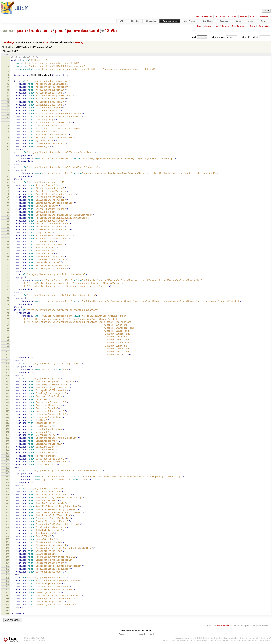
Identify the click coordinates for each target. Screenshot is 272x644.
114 (8, 393)
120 (8, 411)
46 (8, 191)
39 (8, 170)
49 (8, 200)
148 (8, 495)
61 (8, 236)
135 (8, 456)
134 (8, 453)
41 (8, 176)
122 (8, 417)
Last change (8, 42)
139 (8, 468)
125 (8, 426)
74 (8, 274)
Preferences (207, 16)
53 (8, 212)
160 (8, 530)
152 (8, 506)
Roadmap (224, 21)
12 (8, 90)
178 (8, 584)
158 (8, 524)
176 (8, 578)
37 (8, 164)
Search (264, 21)
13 (8, 93)
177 (8, 581)
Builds (238, 21)
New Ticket (208, 21)
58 (8, 227)
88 (8, 316)
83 (8, 301)
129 (8, 438)
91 (8, 325)
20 (8, 114)
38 (8, 167)
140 (8, 471)
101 (8, 355)
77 (8, 283)
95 (8, 337)
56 (8, 221)
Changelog (151, 21)
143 (8, 480)
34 (8, 155)
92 (8, 328)
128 (8, 435)
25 (8, 129)
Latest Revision (222, 26)
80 (8, 292)
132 (8, 447)
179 (8, 587)
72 (8, 268)
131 (8, 444)
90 (8, 322)
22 (8, 120)
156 (8, 518)
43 (8, 182)
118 (8, 405)
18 (8, 108)
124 (8, 423)
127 (8, 432)
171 (8, 563)
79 (8, 289)
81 (8, 295)
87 (8, 313)
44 (8, 185)
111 (8, 384)
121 (8, 414)
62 (8, 239)
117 (8, 402)
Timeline (135, 21)
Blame (252, 26)
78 (8, 286)
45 (8, 188)
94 (8, 334)
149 (8, 498)
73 (8, 271)
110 (8, 381)
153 (8, 509)
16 (8, 102)
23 (8, 123)
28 (8, 138)
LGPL (260, 641)
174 (8, 572)
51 (8, 206)
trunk (34, 31)
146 (8, 489)
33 (8, 152)
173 (8, 569)
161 (8, 533)
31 (8, 147)
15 (8, 99)
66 (8, 251)
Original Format (145, 634)
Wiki (122, 21)
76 (8, 280)
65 (8, 248)
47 (8, 194)
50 (8, 203)
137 (8, 462)
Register (243, 16)
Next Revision (238, 26)
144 (8, 483)
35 (8, 158)
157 (8, 521)
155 (8, 515)
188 (8, 614)
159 (8, 527)
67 (8, 254)
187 (8, 611)
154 (8, 512)
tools (47, 31)
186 (8, 608)
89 (8, 319)
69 (8, 260)
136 (8, 459)
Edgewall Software (36, 641)
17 (8, 105)
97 (8, 343)
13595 (111, 31)
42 (8, 179)
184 (8, 602)
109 (8, 379)
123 (8, 420)
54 (8, 215)
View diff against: (256, 37)
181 (8, 593)
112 (8, 388)
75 (8, 277)
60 (8, 233)
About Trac (232, 16)
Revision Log (264, 26)
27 (8, 135)
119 (8, 408)
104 (8, 364)
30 (8, 144)
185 (8, 605)
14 (8, 96)
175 (8, 575)
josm (21, 31)
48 (8, 197)
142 (8, 477)
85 (8, 307)
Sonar (251, 21)
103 (8, 361)
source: (9, 31)
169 (8, 557)
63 (8, 242)
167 (8, 551)
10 (8, 84)
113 (8, 391)
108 (8, 376)
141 (8, 474)
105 (8, 367)
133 (8, 450)
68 (8, 257)
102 (8, 358)
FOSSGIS (199, 638)
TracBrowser (223, 626)
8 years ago (78, 42)
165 (8, 545)
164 (8, 542)
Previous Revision (205, 26)
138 (8, 465)
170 (8, 560)
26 (8, 132)
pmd (59, 31)
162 (8, 536)
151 (8, 504)
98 (8, 346)
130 (8, 441)
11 (8, 87)
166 (8, 548)
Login (196, 16)
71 (8, 265)
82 (8, 298)
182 (8, 596)
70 (8, 263)
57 (8, 224)
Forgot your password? (260, 16)
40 (8, 173)
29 (8, 141)
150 (8, 501)
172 (8, 566)
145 (8, 486)
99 (8, 349)
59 (8, 230)
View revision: (218, 37)
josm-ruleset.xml (83, 31)
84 (8, 304)
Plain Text (124, 634)
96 (8, 340)
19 (8, 111)
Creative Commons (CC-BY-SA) (202, 641)
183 (8, 599)
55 (8, 218)
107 (8, 373)
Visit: (194, 37)
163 (8, 539)
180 (8, 590)
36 (8, 161)
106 (8, 370)
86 (8, 310)
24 (8, 126)
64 (8, 245)
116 (8, 399)
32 (8, 150)
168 (8, 554)
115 (8, 396)
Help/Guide (220, 16)
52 (8, 209)
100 (8, 352)
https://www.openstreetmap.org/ (255, 638)
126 (8, 429)
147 (8, 492)
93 (8, 331)
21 (8, 117)
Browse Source (170, 21)
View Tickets (190, 21)
